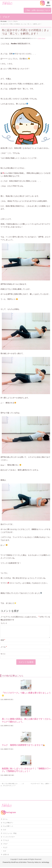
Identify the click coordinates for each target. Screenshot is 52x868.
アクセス (6, 841)
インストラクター (9, 838)
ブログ (40, 38)
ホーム (5, 820)
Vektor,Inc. (38, 863)
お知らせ (6, 855)
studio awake (23, 860)
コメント (4, 623)
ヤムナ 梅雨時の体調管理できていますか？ (24, 748)
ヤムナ (44, 38)
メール (4, 649)
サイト (3, 656)
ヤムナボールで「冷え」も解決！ (41, 786)
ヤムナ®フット (8, 827)
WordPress (15, 863)
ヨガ (5, 831)
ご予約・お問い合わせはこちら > (37, 10)
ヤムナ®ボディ (8, 824)
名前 (3, 643)
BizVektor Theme (26, 863)
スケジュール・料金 (10, 834)
